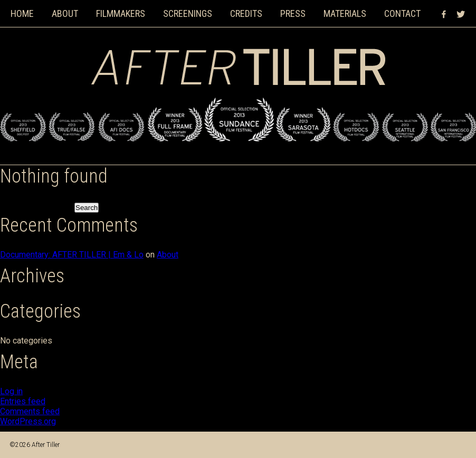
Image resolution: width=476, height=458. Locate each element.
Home (22, 13)
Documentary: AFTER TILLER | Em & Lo (72, 255)
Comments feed (30, 411)
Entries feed (23, 401)
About (65, 13)
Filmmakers (121, 13)
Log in (11, 391)
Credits (246, 13)
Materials (345, 13)
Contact (402, 13)
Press (293, 13)
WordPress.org (28, 421)
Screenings (188, 13)
